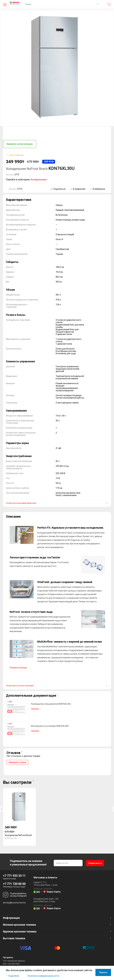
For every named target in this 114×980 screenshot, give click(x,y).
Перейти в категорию (26, 178)
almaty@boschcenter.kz (14, 902)
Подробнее (14, 976)
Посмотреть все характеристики (21, 502)
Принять (103, 972)
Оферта (31, 966)
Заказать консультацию (20, 144)
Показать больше (18, 667)
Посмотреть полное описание (20, 685)
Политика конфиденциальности (43, 976)
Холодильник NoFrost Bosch (18, 834)
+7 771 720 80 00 (14, 883)
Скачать (35, 708)
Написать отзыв (17, 761)
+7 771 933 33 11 (14, 875)
